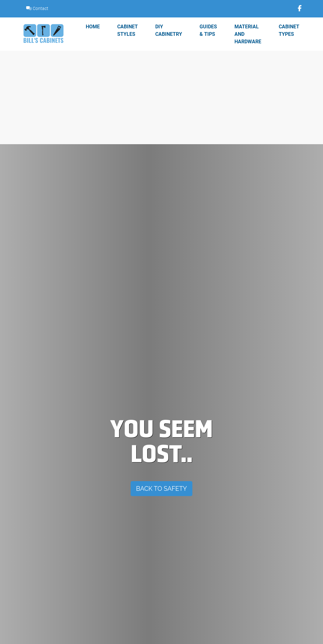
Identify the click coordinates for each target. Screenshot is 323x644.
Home (93, 26)
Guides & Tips (208, 30)
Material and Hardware (248, 34)
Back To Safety (161, 489)
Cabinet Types (289, 30)
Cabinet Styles (128, 30)
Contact (37, 8)
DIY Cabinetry (169, 30)
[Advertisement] (161, 97)
